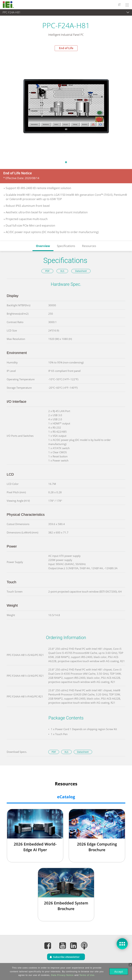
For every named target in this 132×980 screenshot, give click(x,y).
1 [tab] (66, 162)
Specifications (66, 246)
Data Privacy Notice (62, 975)
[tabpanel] (66, 105)
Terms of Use (87, 975)
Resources (89, 246)
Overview (43, 246)
